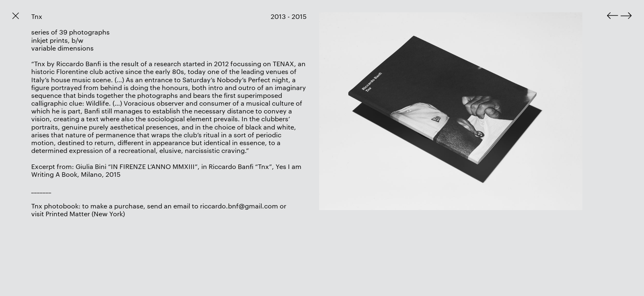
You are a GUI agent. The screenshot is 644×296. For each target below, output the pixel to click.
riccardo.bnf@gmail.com (239, 206)
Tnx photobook (55, 206)
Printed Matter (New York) (85, 214)
